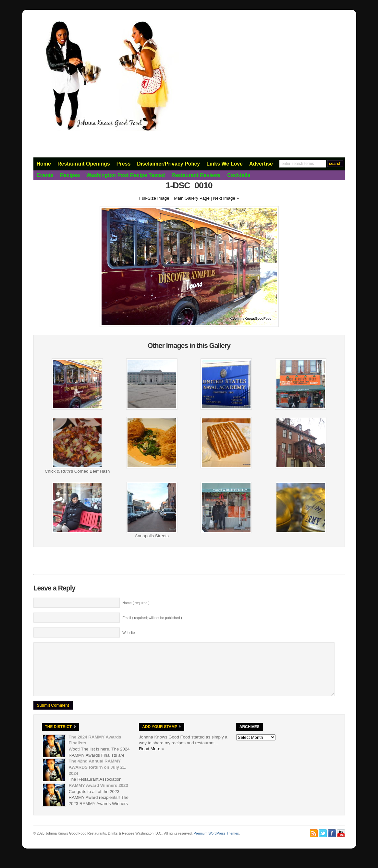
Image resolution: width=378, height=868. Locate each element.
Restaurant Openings (84, 164)
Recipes (70, 175)
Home (44, 164)
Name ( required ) (136, 603)
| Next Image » (225, 198)
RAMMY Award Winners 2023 (98, 795)
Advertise (261, 164)
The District (59, 737)
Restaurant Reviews (196, 175)
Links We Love (225, 164)
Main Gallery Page (192, 198)
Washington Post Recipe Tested (126, 175)
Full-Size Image (154, 198)
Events (45, 175)
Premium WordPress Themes (216, 843)
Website (128, 633)
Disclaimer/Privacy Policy (168, 164)
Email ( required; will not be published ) (152, 618)
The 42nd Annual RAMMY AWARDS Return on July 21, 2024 (98, 777)
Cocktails (239, 175)
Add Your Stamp (160, 737)
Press (124, 164)
